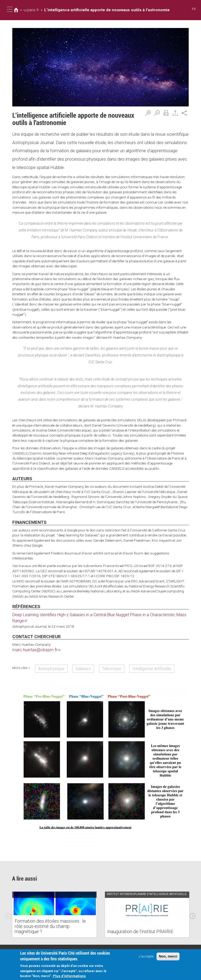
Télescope (101, 660)
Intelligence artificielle (135, 660)
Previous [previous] (8, 905)
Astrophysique (49, 660)
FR (194, 9)
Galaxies (77, 660)
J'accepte (146, 957)
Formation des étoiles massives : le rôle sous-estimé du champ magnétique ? (50, 920)
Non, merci (168, 957)
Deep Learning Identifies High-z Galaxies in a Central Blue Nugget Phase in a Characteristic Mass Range (94, 614)
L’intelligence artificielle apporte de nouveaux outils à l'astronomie (97, 10)
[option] (54, 906)
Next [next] (193, 905)
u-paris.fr (30, 10)
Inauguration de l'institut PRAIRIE (136, 923)
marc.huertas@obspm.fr (34, 643)
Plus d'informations (69, 976)
